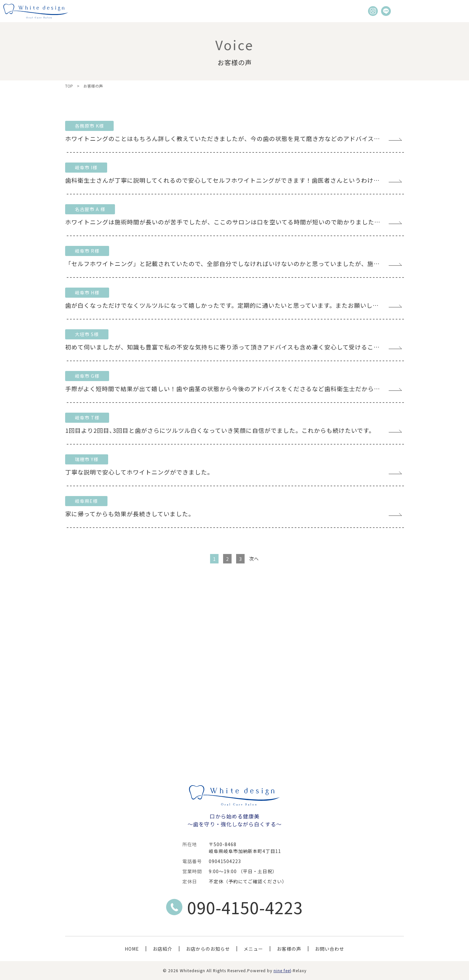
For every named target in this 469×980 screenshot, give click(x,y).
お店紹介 (163, 949)
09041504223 (225, 861)
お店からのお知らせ (208, 949)
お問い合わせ (330, 949)
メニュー (253, 949)
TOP (69, 86)
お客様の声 (289, 949)
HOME (132, 949)
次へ (254, 559)
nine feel (282, 970)
